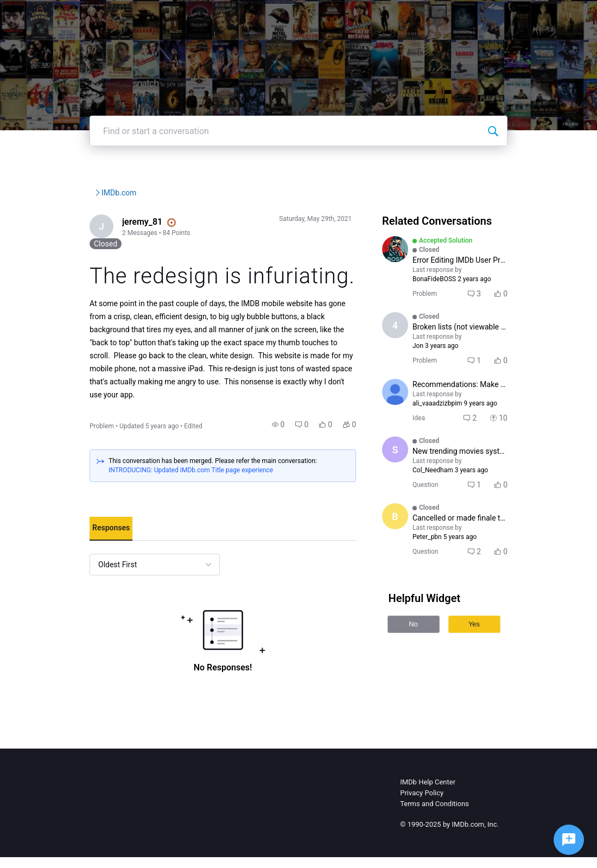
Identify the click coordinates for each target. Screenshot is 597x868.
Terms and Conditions (434, 815)
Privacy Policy (422, 804)
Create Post (464, 16)
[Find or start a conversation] (523, 163)
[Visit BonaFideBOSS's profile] (407, 282)
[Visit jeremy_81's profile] (73, 260)
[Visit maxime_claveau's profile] (407, 406)
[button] (290, 435)
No (425, 638)
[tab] (81, 540)
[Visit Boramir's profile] (407, 530)
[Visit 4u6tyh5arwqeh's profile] (407, 349)
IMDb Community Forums (103, 225)
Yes (486, 638)
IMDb (261, 16)
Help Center (360, 16)
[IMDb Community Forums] (94, 16)
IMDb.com (214, 225)
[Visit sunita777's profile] (407, 464)
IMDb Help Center (428, 793)
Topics (412, 16)
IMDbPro (304, 16)
